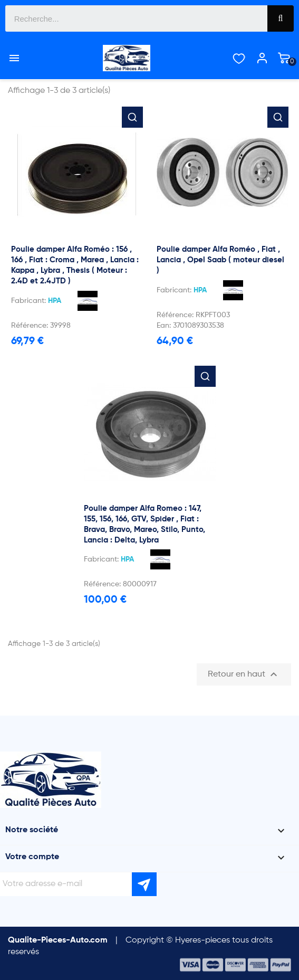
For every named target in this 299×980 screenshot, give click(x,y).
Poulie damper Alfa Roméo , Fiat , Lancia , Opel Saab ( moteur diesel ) (220, 260)
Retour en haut (244, 674)
